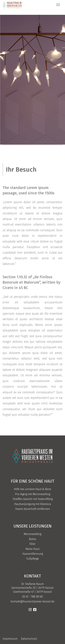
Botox (32, 539)
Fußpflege (33, 559)
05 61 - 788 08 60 (32, 597)
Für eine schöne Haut (33, 481)
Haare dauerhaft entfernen (33, 509)
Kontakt (32, 576)
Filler (32, 544)
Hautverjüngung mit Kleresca (33, 504)
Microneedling (32, 534)
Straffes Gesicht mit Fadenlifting (33, 499)
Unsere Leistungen (32, 526)
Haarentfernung (33, 554)
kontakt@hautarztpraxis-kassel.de (32, 601)
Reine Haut (32, 549)
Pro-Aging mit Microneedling (33, 494)
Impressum (10, 639)
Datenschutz (29, 639)
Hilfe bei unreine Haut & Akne (32, 489)
